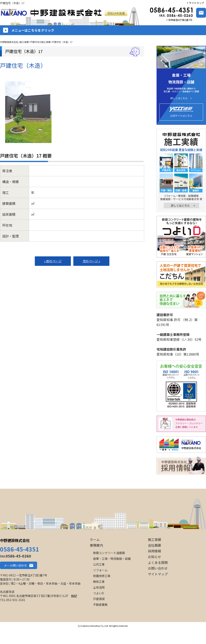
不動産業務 (100, 605)
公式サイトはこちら (181, 112)
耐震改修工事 (102, 576)
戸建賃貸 (99, 599)
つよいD (98, 593)
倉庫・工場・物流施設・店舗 (112, 559)
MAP (74, 596)
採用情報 (154, 551)
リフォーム (100, 570)
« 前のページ (53, 261)
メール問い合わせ (15, 565)
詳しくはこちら (179, 98)
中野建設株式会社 (15, 540)
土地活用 (99, 587)
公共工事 (99, 564)
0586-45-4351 (20, 549)
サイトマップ (197, 3)
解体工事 (99, 582)
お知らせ (154, 557)
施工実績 (154, 539)
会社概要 (154, 545)
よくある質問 (158, 562)
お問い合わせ (158, 568)
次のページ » (91, 261)
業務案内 (96, 545)
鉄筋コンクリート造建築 (109, 553)
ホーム (95, 539)
